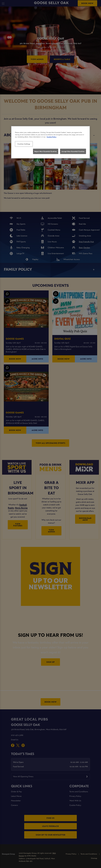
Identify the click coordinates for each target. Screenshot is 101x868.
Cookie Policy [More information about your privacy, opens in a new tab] (52, 137)
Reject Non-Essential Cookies (46, 151)
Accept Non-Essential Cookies (73, 151)
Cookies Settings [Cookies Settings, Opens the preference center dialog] (24, 144)
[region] (50, 142)
